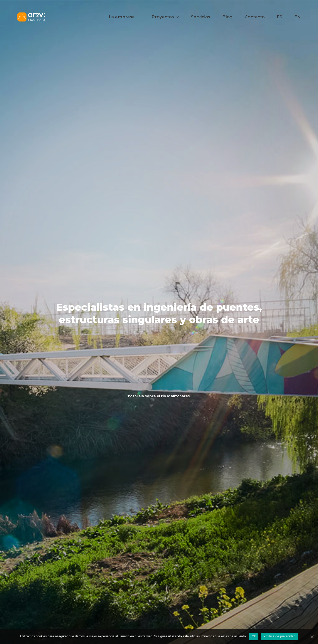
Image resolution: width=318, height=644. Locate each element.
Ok (254, 636)
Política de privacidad (279, 636)
